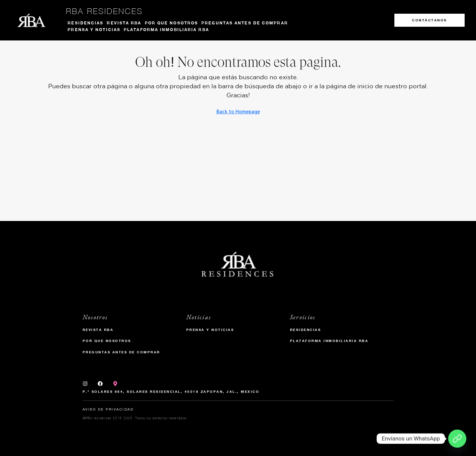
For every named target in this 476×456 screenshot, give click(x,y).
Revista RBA (124, 23)
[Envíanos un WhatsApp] (457, 439)
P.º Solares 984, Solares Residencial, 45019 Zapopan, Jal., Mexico (171, 391)
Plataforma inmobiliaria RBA (166, 30)
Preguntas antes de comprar (245, 23)
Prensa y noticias (94, 30)
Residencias (85, 23)
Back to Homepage (238, 112)
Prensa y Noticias (210, 330)
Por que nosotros (172, 23)
